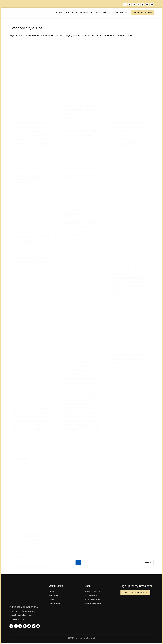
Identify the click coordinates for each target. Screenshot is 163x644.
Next (148, 562)
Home (56, 13)
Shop (64, 13)
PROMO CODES (84, 13)
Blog (72, 13)
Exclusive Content (116, 13)
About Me (98, 13)
